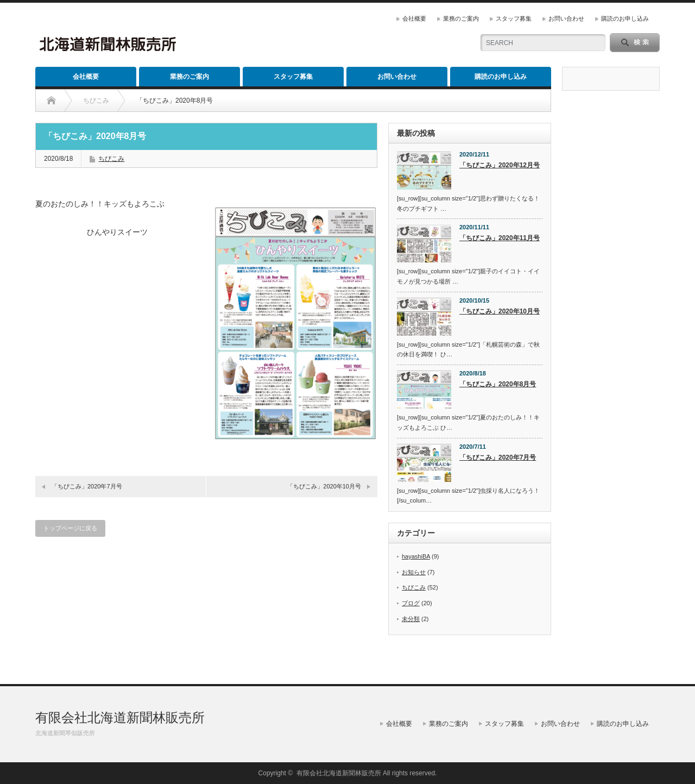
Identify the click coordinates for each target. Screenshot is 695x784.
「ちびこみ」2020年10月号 (324, 486)
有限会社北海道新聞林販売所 (120, 717)
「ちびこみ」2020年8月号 (498, 384)
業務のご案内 (461, 18)
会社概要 (414, 18)
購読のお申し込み (625, 18)
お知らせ (414, 572)
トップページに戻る (70, 528)
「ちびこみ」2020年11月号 (500, 238)
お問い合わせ (566, 18)
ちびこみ (111, 159)
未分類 (411, 619)
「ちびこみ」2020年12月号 (500, 165)
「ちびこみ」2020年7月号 (87, 486)
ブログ (411, 603)
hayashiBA (416, 556)
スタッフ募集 (514, 18)
